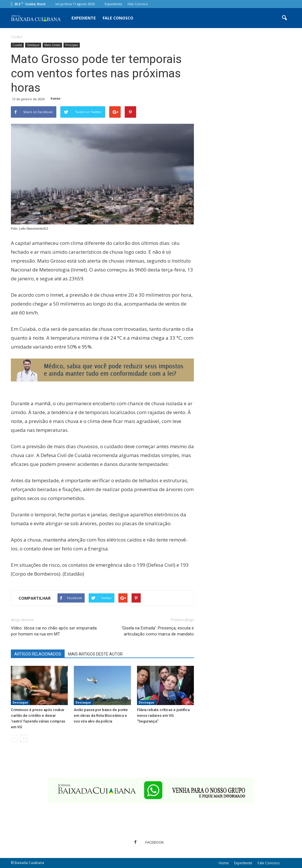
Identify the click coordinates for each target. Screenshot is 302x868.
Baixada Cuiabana (29, 863)
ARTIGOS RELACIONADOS (38, 654)
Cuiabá (17, 45)
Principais (72, 45)
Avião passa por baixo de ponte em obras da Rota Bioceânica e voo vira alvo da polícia (101, 716)
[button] (284, 18)
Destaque (33, 45)
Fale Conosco (138, 4)
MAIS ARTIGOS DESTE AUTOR (95, 654)
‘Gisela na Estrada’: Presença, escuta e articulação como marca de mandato (158, 631)
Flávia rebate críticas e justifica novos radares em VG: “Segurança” (163, 716)
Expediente (113, 4)
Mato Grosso (52, 45)
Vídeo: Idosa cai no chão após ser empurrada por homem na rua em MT (54, 631)
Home (224, 863)
